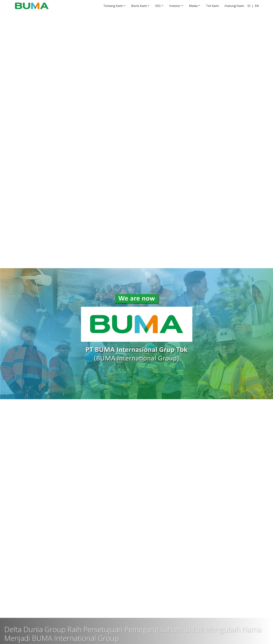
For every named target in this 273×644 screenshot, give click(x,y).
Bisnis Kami (139, 6)
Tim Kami (212, 6)
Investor (175, 6)
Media (193, 6)
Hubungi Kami (234, 6)
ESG (158, 6)
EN (257, 6)
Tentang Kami (113, 6)
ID (249, 6)
